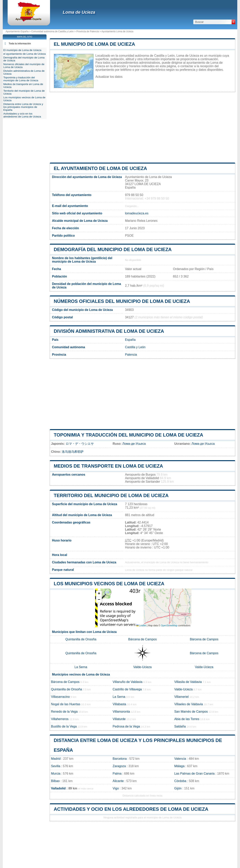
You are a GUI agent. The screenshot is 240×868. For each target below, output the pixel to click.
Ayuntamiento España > (18, 31)
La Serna (81, 667)
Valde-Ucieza (142, 667)
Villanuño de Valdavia (127, 682)
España (130, 340)
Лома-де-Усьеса (134, 444)
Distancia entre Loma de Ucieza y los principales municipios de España (23, 107)
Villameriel (182, 697)
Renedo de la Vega (64, 712)
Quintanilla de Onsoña (81, 639)
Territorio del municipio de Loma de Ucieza (111, 495)
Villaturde (119, 719)
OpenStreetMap (169, 625)
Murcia (56, 774)
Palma (117, 774)
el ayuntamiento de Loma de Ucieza (100, 168)
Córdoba (180, 781)
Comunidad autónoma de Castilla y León (52, 31)
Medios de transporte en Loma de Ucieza (108, 466)
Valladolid (58, 788)
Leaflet (141, 625)
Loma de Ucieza (79, 12)
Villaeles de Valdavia (189, 704)
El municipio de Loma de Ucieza (94, 44)
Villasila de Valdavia (188, 682)
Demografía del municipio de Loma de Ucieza (113, 249)
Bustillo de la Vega (64, 726)
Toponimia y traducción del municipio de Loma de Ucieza (128, 435)
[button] (99, 594)
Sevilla (56, 766)
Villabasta (119, 704)
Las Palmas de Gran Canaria (194, 774)
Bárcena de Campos (142, 639)
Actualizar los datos (109, 77)
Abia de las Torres (187, 719)
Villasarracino (60, 697)
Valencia (180, 759)
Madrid (56, 759)
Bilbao (55, 781)
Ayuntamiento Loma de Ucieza (117, 31)
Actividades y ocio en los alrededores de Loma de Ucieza (131, 809)
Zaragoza (119, 766)
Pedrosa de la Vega (126, 726)
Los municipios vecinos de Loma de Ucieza (109, 584)
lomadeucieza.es (137, 213)
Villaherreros (60, 719)
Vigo (116, 788)
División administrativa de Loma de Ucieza (109, 331)
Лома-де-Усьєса (203, 444)
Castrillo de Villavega (127, 689)
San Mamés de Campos (191, 712)
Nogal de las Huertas (66, 704)
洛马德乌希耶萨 (73, 452)
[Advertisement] (142, 127)
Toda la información (20, 44)
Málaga (179, 766)
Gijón (178, 788)
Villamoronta (121, 712)
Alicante (118, 781)
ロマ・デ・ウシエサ (80, 444)
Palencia (131, 355)
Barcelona (120, 759)
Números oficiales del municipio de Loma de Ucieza (122, 301)
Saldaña (180, 726)
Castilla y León (135, 347)
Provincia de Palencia (87, 31)
